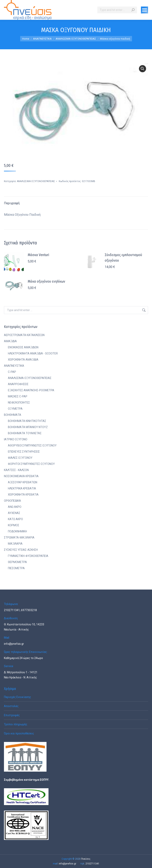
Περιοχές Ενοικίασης (18, 697)
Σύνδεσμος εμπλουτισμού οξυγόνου (123, 258)
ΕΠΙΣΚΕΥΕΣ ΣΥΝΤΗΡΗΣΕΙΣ (24, 452)
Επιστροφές (12, 715)
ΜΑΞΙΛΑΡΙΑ (15, 544)
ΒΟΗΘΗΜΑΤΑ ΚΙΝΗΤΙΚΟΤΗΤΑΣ (27, 421)
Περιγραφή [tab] (12, 203)
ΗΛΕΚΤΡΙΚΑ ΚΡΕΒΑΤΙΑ (22, 488)
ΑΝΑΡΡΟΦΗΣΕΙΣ (18, 384)
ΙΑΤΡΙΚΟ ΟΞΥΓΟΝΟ (16, 439)
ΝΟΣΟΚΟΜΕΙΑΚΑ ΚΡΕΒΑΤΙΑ (21, 476)
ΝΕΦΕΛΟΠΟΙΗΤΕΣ (19, 403)
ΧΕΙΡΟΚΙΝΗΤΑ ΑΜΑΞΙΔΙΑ (23, 360)
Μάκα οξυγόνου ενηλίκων (46, 281)
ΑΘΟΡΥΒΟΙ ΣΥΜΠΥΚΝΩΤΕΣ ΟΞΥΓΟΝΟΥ (32, 445)
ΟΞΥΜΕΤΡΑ (15, 409)
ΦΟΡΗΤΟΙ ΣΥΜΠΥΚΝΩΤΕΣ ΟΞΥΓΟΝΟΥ (31, 464)
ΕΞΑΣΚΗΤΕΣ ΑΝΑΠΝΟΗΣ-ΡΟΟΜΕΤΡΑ (31, 390)
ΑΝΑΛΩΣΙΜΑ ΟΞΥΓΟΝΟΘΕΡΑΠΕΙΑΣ (36, 181)
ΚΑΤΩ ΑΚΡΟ (15, 519)
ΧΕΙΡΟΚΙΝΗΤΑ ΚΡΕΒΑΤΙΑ (23, 495)
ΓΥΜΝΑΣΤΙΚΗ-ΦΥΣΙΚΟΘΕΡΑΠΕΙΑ (28, 556)
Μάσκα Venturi (38, 255)
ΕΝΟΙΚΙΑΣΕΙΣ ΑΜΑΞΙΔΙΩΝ (23, 347)
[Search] (117, 10)
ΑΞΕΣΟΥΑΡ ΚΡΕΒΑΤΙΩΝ (23, 482)
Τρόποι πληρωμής (16, 724)
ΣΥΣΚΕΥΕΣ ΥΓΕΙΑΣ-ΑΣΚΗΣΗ (21, 550)
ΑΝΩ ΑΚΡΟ (15, 507)
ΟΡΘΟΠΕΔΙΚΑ (12, 501)
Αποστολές (11, 706)
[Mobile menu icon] (144, 10)
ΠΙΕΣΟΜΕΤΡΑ (16, 568)
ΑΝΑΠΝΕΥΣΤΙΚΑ (14, 366)
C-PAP (12, 372)
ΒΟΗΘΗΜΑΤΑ (13, 415)
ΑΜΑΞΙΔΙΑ (10, 341)
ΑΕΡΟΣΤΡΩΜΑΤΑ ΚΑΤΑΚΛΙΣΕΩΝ (24, 335)
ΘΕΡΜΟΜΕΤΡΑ (17, 562)
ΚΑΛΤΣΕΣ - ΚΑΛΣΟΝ (16, 470)
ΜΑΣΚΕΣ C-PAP (18, 396)
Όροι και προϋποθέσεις (19, 733)
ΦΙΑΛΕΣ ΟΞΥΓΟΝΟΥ (20, 458)
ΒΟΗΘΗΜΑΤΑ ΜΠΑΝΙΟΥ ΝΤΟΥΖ (28, 427)
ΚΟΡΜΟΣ (14, 525)
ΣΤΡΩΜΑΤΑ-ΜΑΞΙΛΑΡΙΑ (19, 538)
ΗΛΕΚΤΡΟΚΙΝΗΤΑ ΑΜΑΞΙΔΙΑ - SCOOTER (33, 353)
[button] (142, 69)
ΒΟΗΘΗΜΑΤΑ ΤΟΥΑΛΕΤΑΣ (25, 433)
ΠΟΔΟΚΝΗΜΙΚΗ (17, 531)
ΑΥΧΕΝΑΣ (14, 513)
